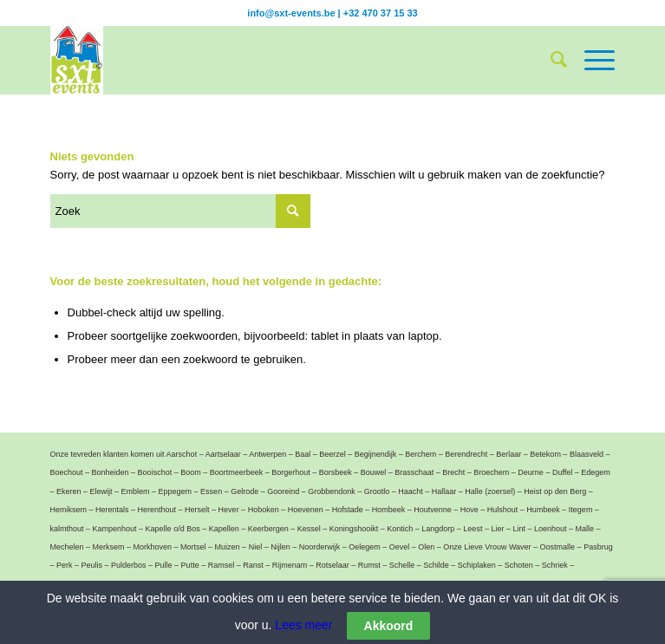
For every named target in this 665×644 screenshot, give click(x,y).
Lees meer (302, 626)
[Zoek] (550, 60)
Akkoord (389, 628)
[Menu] (591, 60)
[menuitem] (550, 60)
